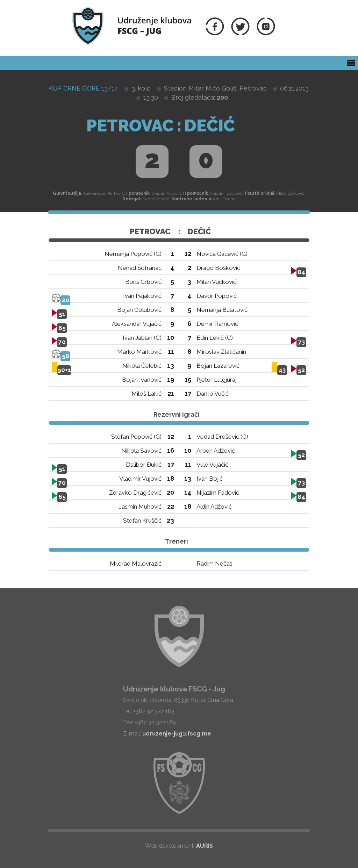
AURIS (205, 846)
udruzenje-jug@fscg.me (177, 734)
